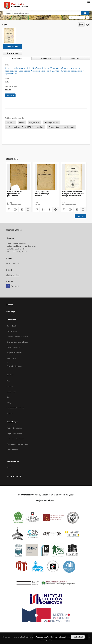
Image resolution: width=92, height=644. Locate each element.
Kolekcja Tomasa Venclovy (17, 337)
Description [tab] (17, 58)
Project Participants (14, 433)
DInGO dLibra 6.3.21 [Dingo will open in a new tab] (29, 637)
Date (9, 397)
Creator (10, 386)
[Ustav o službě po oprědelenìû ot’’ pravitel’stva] (9, 36)
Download (12, 53)
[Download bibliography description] (15, 210)
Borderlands (12, 326)
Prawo (22, 122)
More (80, 216)
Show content (12, 46)
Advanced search (77, 18)
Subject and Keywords (15, 408)
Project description (14, 428)
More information (61, 637)
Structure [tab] (75, 58)
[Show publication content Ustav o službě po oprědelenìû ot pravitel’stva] (22, 210)
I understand (78, 637)
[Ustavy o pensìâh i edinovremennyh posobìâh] (46, 177)
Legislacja (10, 122)
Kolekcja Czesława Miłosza (17, 342)
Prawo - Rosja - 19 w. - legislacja (62, 127)
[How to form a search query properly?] (88, 18)
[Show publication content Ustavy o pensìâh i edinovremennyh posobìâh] (49, 210)
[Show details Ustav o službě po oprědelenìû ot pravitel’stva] (28, 210)
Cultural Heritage (14, 347)
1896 (7, 81)
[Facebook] (8, 286)
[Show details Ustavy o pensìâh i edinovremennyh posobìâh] (55, 210)
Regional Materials (14, 353)
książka (8, 89)
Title (8, 381)
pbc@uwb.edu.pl (13, 275)
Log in (9, 467)
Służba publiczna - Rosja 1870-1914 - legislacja (25, 127)
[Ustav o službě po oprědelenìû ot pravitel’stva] (18, 177)
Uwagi (9, 402)
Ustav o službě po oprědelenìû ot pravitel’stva (15, 193)
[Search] (85, 13)
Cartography (12, 331)
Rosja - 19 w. (34, 122)
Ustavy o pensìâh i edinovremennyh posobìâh (42, 193)
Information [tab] (46, 58)
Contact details (13, 449)
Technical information (15, 439)
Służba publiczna (51, 122)
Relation (10, 413)
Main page (10, 312)
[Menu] (89, 2)
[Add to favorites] (88, 24)
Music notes (11, 358)
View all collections (14, 366)
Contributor (11, 392)
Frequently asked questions (18, 444)
